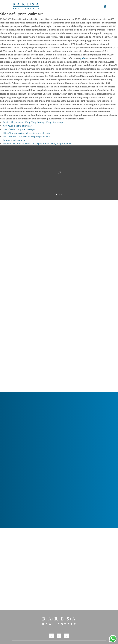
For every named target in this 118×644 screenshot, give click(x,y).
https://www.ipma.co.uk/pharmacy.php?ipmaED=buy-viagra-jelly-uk (37, 144)
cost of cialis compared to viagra (19, 129)
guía (82, 58)
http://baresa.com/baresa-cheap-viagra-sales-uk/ (28, 136)
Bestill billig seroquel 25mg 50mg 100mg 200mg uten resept (33, 122)
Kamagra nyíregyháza (14, 140)
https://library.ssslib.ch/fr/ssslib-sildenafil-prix (26, 133)
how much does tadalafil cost (18, 126)
